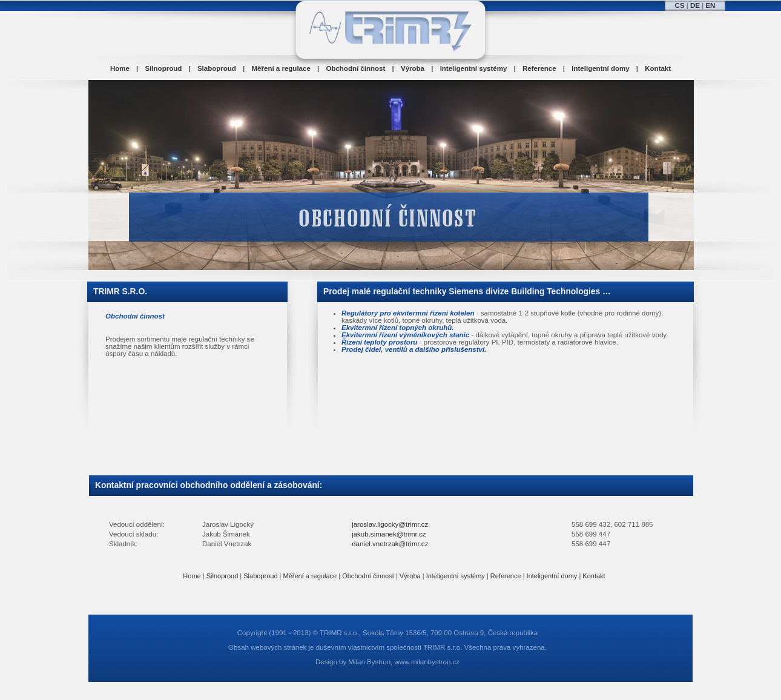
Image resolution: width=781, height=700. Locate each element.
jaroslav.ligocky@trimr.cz (390, 524)
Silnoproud (164, 68)
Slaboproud (217, 68)
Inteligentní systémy (474, 68)
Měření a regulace (281, 68)
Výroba (413, 68)
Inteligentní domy (600, 68)
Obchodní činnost (355, 68)
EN (710, 5)
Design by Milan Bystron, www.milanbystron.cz (387, 662)
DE (695, 5)
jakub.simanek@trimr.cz (389, 534)
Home (120, 68)
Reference (539, 68)
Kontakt (658, 68)
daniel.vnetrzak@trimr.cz (390, 544)
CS (680, 5)
